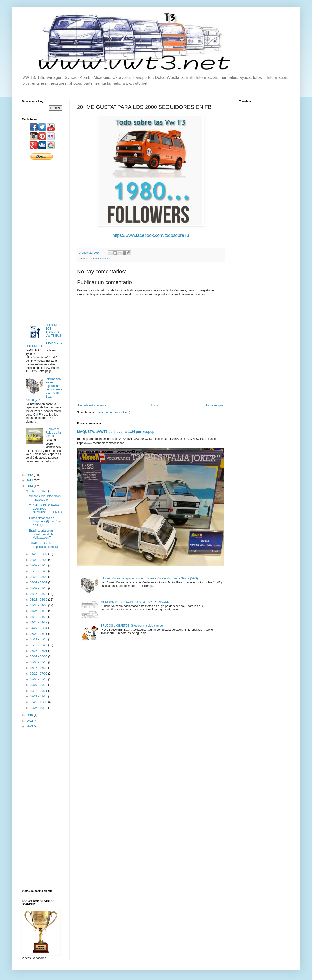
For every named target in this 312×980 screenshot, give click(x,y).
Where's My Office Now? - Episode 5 (45, 498)
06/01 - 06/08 (39, 656)
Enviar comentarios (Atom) (113, 412)
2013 (30, 481)
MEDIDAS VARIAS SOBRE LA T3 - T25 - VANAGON (135, 602)
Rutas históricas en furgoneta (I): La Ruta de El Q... (45, 522)
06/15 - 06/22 (39, 668)
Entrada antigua (213, 405)
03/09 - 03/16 (39, 588)
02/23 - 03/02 (39, 577)
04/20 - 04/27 (39, 622)
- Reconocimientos (99, 259)
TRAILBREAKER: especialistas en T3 (44, 545)
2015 (30, 715)
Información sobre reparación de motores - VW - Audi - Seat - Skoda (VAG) (149, 578)
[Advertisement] (42, 241)
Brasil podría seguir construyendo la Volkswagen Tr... (42, 534)
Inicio (154, 405)
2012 (30, 475)
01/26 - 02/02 (39, 554)
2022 (30, 721)
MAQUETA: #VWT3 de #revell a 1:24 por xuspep (116, 432)
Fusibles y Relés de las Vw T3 (54, 433)
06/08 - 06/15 (39, 662)
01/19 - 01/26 (39, 491)
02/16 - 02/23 (39, 571)
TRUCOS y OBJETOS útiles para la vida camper (132, 626)
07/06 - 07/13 (39, 679)
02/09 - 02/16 (39, 565)
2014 (30, 486)
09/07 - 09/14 (39, 685)
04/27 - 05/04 (39, 628)
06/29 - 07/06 (39, 674)
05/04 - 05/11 (39, 634)
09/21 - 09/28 (39, 696)
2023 (30, 726)
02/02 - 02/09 (39, 560)
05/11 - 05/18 (39, 639)
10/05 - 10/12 (39, 708)
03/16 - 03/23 (39, 594)
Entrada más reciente (92, 405)
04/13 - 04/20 (39, 617)
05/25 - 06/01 (39, 651)
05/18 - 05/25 (39, 645)
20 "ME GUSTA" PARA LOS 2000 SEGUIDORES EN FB (46, 509)
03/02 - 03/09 (39, 582)
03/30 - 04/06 (39, 605)
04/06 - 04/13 (39, 611)
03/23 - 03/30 (39, 600)
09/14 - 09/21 (39, 691)
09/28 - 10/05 (39, 702)
